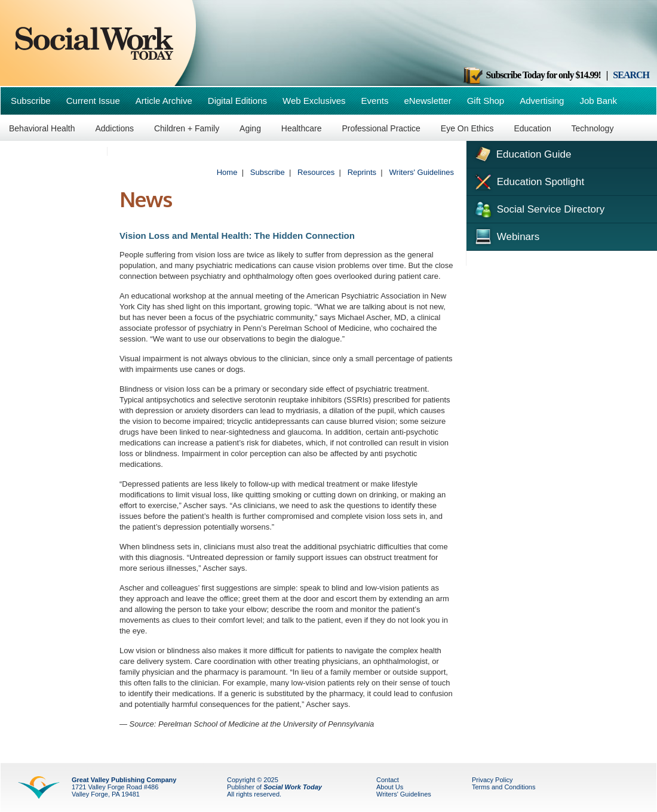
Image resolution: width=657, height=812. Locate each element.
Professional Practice (381, 128)
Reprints (362, 172)
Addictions (114, 128)
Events (375, 101)
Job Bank (598, 101)
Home (227, 172)
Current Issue (93, 101)
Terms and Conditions (504, 787)
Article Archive (164, 101)
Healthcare (302, 128)
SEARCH (631, 75)
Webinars (506, 235)
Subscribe (31, 101)
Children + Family (187, 128)
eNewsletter (427, 101)
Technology (593, 128)
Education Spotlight (528, 181)
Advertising (542, 101)
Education (532, 128)
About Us (390, 787)
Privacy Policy (492, 780)
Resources (316, 172)
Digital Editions (237, 101)
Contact (388, 780)
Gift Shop (486, 101)
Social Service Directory (538, 208)
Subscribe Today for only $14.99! (532, 75)
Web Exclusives (314, 101)
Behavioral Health (42, 128)
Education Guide (522, 153)
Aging (250, 128)
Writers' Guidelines (422, 172)
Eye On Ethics (467, 128)
